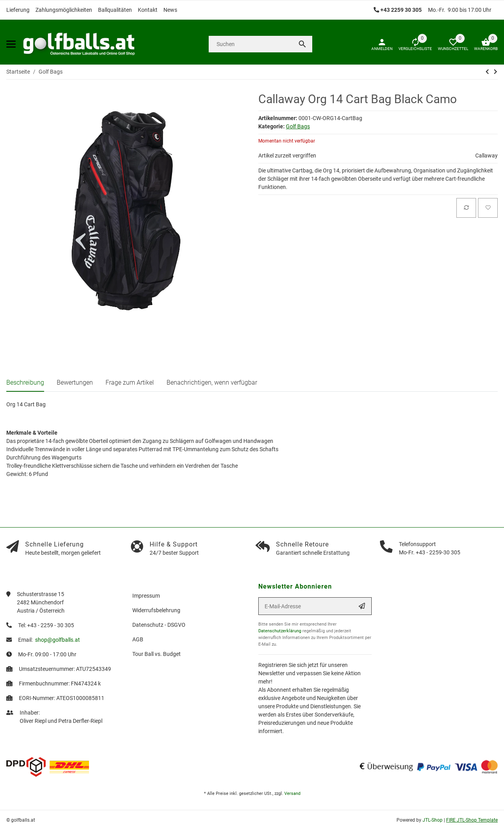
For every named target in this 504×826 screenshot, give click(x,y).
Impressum (146, 596)
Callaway (486, 156)
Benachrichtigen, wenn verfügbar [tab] (212, 382)
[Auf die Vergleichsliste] (466, 208)
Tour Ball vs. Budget (157, 654)
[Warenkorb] (483, 44)
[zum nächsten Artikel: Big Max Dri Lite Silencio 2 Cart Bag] (496, 72)
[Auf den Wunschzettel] (488, 208)
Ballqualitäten (115, 10)
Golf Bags (298, 126)
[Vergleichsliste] (412, 44)
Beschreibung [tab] (25, 382)
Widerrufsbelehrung (156, 610)
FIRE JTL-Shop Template (472, 820)
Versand (292, 794)
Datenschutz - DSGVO (159, 625)
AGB (138, 639)
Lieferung (18, 10)
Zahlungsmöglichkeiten (64, 10)
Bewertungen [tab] (75, 382)
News (170, 10)
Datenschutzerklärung (280, 631)
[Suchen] (250, 44)
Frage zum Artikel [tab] (130, 382)
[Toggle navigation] (11, 44)
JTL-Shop (433, 820)
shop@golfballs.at (57, 640)
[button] (450, 44)
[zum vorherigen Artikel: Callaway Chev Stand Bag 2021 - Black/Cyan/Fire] (487, 72)
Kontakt (148, 10)
